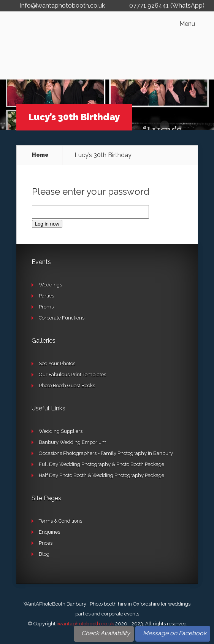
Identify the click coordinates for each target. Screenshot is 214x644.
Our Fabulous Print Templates (72, 374)
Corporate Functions (62, 318)
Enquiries (49, 532)
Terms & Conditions (60, 521)
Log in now (47, 224)
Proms (46, 307)
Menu (187, 24)
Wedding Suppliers (61, 431)
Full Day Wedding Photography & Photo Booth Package (101, 464)
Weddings (50, 285)
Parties (46, 296)
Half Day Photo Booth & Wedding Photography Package (101, 475)
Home (40, 155)
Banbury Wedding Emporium (73, 442)
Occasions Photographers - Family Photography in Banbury (106, 453)
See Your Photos (57, 363)
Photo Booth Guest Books (67, 386)
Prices (46, 543)
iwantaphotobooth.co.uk (85, 624)
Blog (44, 554)
